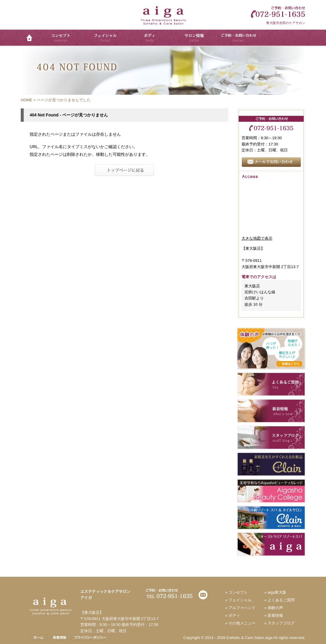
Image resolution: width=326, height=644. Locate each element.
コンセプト (238, 592)
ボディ (234, 615)
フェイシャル (240, 600)
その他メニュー (242, 623)
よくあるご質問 (281, 600)
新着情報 (275, 615)
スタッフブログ (281, 623)
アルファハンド (242, 608)
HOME (27, 100)
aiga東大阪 (277, 592)
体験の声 (275, 608)
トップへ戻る (124, 170)
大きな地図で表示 (257, 238)
